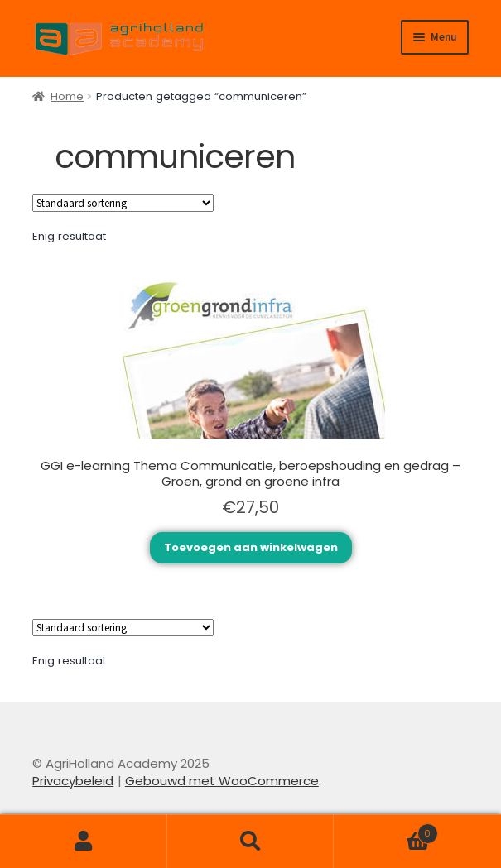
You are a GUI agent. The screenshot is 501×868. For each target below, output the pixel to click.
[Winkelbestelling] (123, 203)
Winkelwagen (385, 829)
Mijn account (84, 842)
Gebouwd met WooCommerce (222, 781)
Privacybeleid (73, 781)
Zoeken (251, 842)
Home (67, 96)
